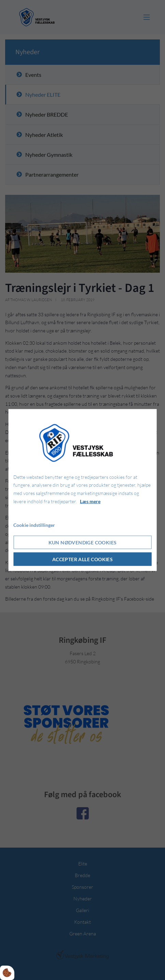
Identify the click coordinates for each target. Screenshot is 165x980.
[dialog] (82, 490)
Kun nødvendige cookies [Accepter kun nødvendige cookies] (83, 542)
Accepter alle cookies (82, 559)
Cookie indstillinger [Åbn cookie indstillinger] (34, 525)
